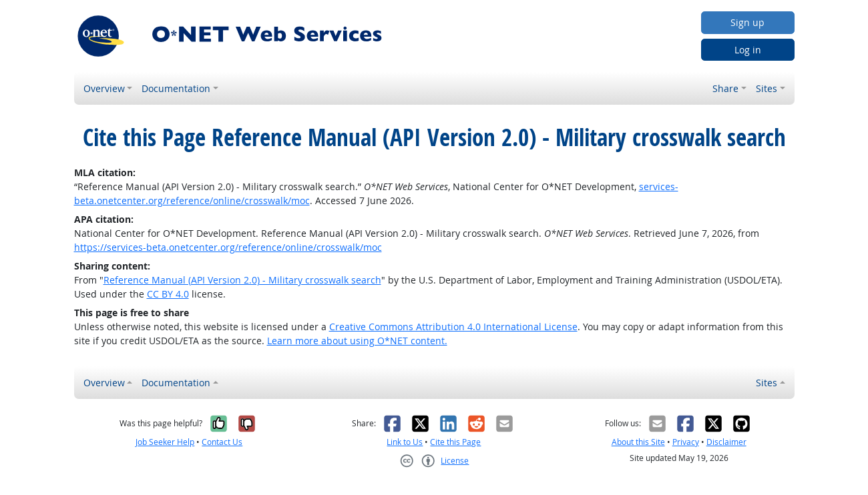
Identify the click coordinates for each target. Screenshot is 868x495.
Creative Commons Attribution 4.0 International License (453, 327)
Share (725, 88)
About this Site (638, 442)
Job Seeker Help (165, 442)
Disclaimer (726, 442)
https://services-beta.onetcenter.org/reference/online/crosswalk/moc (228, 247)
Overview (104, 88)
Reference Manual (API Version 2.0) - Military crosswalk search (242, 280)
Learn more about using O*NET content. (357, 341)
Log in (748, 50)
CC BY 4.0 (168, 294)
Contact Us (222, 442)
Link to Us (405, 442)
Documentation (176, 88)
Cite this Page (455, 442)
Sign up (747, 22)
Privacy (686, 442)
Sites (767, 88)
